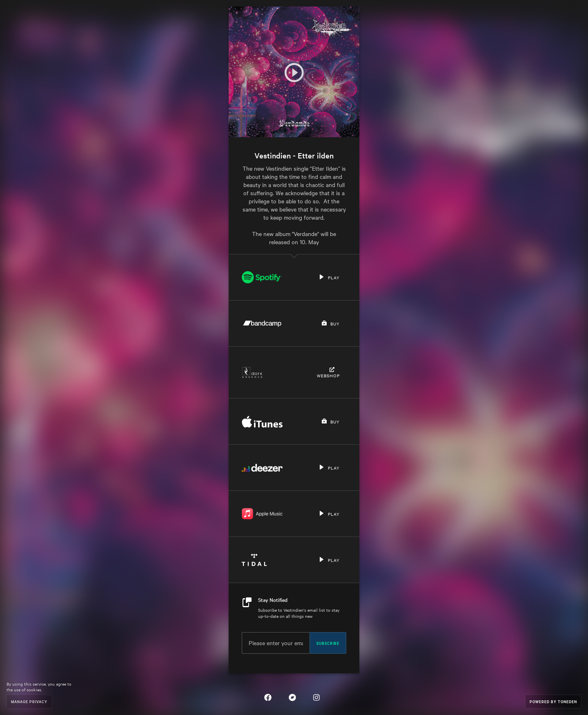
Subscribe (328, 643)
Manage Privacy (29, 701)
